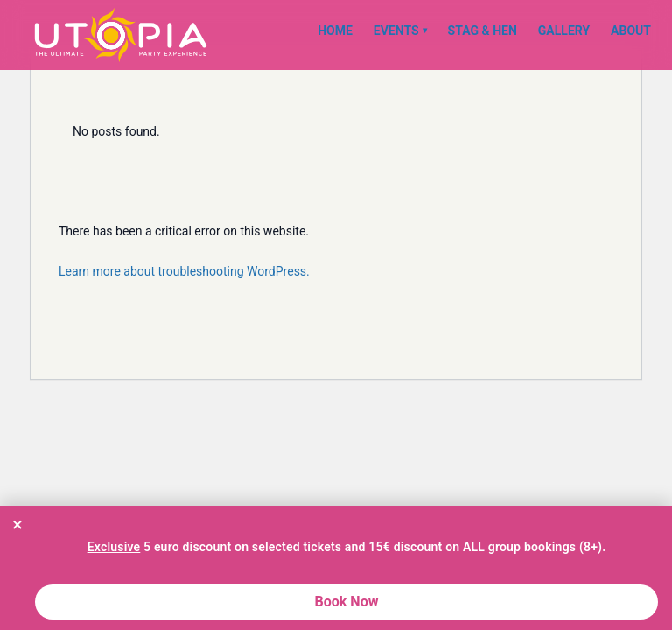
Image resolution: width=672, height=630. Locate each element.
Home (335, 31)
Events (400, 31)
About (631, 31)
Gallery (564, 31)
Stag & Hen (483, 31)
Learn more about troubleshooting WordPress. (184, 271)
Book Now (347, 602)
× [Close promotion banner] (17, 524)
